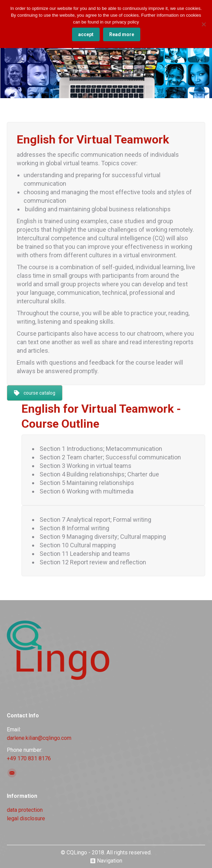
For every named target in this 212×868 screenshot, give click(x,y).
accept (86, 34)
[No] (203, 24)
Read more (122, 34)
